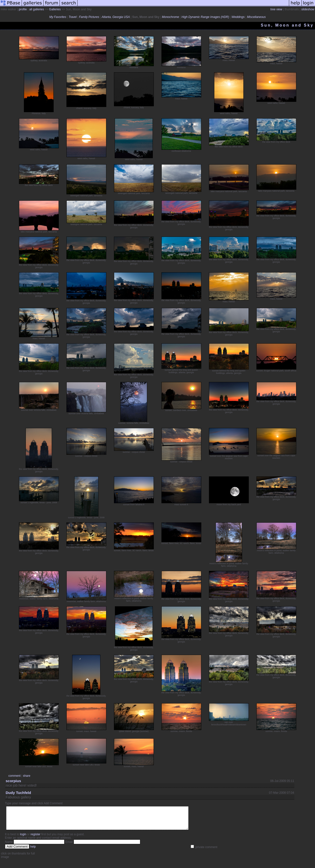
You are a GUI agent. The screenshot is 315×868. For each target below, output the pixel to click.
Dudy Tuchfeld (18, 793)
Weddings (238, 17)
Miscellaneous (256, 17)
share (27, 776)
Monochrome (171, 17)
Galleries (55, 9)
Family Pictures (89, 17)
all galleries (37, 9)
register (35, 839)
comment (14, 776)
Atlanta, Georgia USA (116, 17)
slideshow (308, 9)
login (23, 839)
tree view (276, 9)
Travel (73, 17)
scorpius (13, 781)
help (33, 851)
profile (23, 9)
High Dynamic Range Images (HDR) (205, 17)
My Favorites (58, 17)
